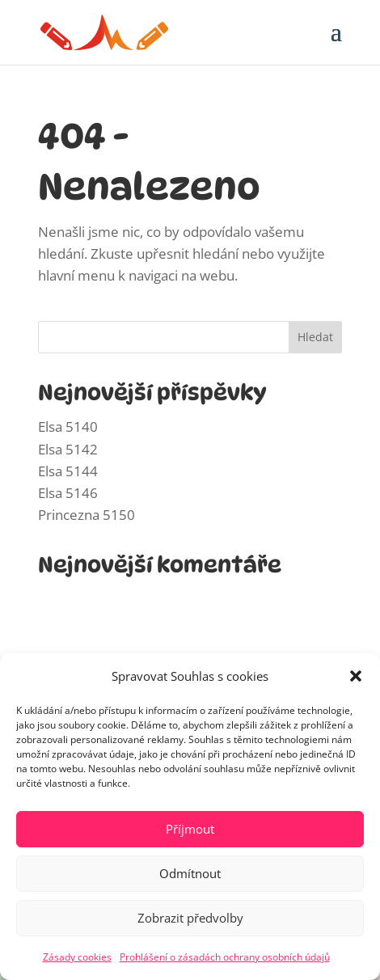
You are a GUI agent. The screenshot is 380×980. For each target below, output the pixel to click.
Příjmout (190, 829)
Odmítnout (190, 873)
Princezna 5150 (87, 515)
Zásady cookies (77, 957)
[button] (356, 676)
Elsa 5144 (68, 471)
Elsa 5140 (68, 427)
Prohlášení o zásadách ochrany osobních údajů (225, 957)
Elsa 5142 (68, 449)
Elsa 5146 (68, 493)
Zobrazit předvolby (190, 918)
